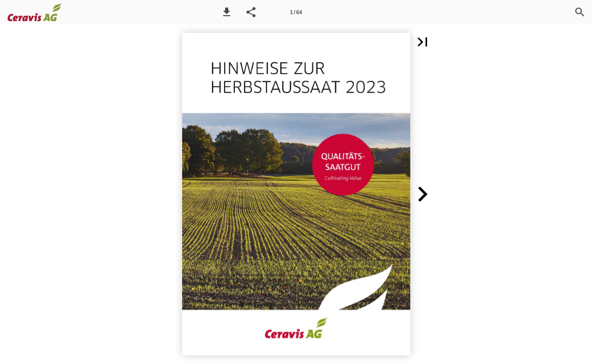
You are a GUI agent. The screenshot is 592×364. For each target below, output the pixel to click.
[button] (227, 12)
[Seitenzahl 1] (296, 12)
